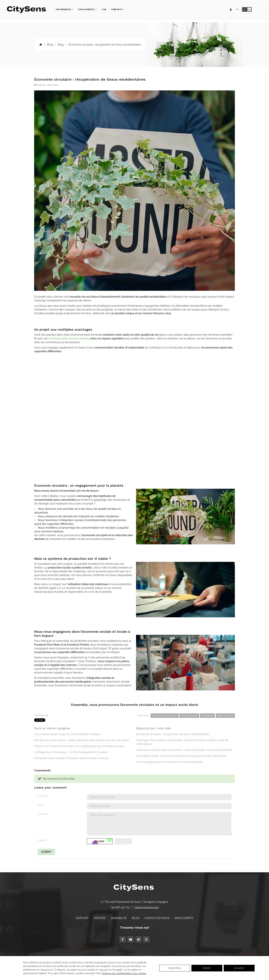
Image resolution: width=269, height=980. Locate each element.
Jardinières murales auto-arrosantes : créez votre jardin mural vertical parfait (184, 750)
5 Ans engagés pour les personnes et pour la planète (169, 762)
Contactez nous (157, 918)
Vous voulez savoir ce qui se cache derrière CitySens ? (68, 734)
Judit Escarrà (52, 85)
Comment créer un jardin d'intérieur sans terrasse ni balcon (71, 758)
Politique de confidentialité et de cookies (124, 973)
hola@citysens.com (147, 907)
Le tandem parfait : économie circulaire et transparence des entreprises (181, 756)
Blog (136, 918)
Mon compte (184, 918)
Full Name (43, 796)
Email (41, 805)
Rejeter (207, 968)
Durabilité (119, 918)
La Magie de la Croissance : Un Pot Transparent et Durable (71, 752)
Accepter (239, 968)
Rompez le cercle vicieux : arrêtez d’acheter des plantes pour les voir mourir (82, 740)
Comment (43, 814)
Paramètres (175, 968)
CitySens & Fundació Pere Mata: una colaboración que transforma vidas (79, 746)
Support (82, 918)
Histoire (100, 918)
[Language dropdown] (237, 9)
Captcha (42, 840)
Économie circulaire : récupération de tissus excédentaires (173, 734)
